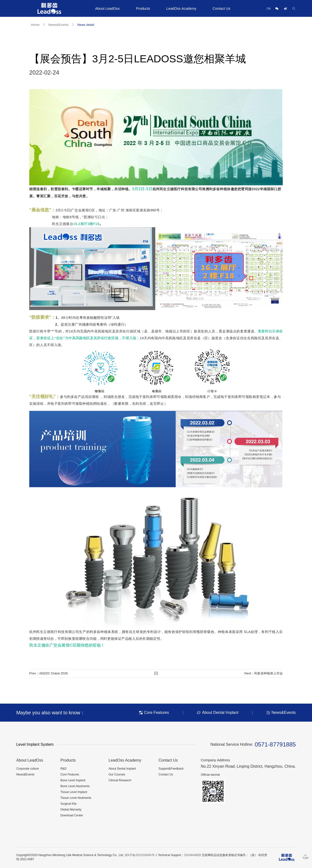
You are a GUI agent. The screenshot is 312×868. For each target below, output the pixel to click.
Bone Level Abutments (75, 786)
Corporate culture (28, 769)
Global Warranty (71, 810)
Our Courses (117, 774)
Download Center (72, 815)
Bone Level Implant (73, 780)
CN (268, 9)
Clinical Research (120, 780)
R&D (63, 769)
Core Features (70, 774)
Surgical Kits (69, 804)
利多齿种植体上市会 (268, 673)
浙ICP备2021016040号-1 (141, 855)
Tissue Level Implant (74, 792)
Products (143, 9)
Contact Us (221, 9)
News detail (86, 25)
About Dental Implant (122, 769)
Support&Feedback (171, 769)
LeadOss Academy (181, 9)
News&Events (58, 25)
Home (35, 25)
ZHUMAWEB (193, 855)
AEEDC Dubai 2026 (53, 673)
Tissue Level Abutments (76, 798)
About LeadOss (107, 9)
